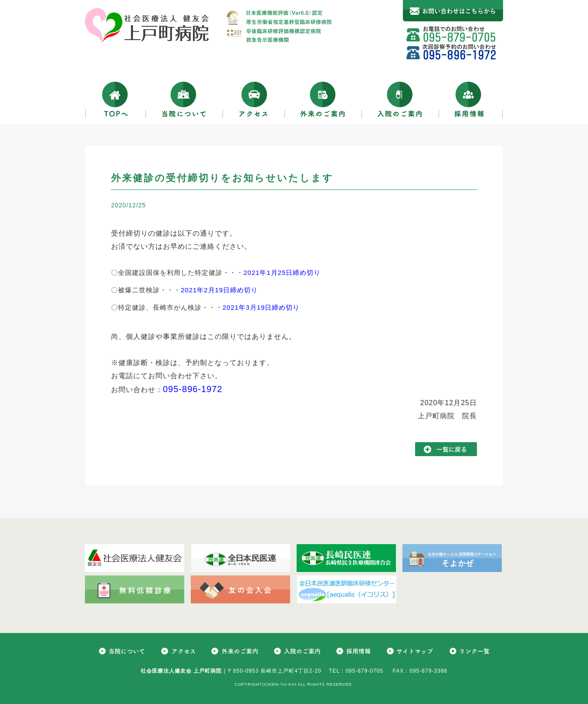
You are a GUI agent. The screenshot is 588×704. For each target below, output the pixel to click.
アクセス (254, 99)
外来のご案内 (323, 99)
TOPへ (115, 99)
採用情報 (471, 99)
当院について (184, 99)
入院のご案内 (400, 99)
